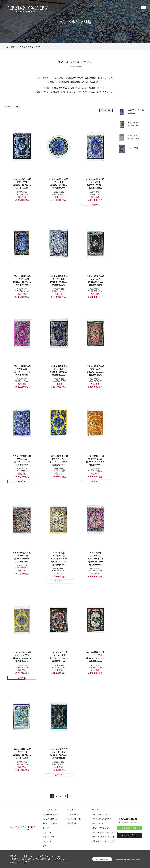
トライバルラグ (49, 837)
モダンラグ (47, 832)
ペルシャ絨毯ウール (50, 819)
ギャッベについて (99, 823)
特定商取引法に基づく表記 (20, 859)
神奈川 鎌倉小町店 (75, 819)
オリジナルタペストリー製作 (104, 837)
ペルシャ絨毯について (101, 814)
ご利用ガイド (27, 856)
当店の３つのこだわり (101, 828)
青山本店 (82, 88)
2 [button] (56, 796)
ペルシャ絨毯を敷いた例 (102, 819)
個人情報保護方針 (43, 859)
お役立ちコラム (61, 859)
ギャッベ (46, 828)
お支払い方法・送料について (49, 856)
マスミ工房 (133, 148)
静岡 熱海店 (72, 823)
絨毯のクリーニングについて (104, 841)
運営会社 (13, 856)
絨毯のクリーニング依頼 (20, 862)
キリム (45, 846)
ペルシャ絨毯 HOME (12, 47)
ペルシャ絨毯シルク (50, 814)
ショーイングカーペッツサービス (105, 832)
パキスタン (47, 841)
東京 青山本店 (73, 814)
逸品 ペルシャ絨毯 (50, 823)
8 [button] (66, 796)
